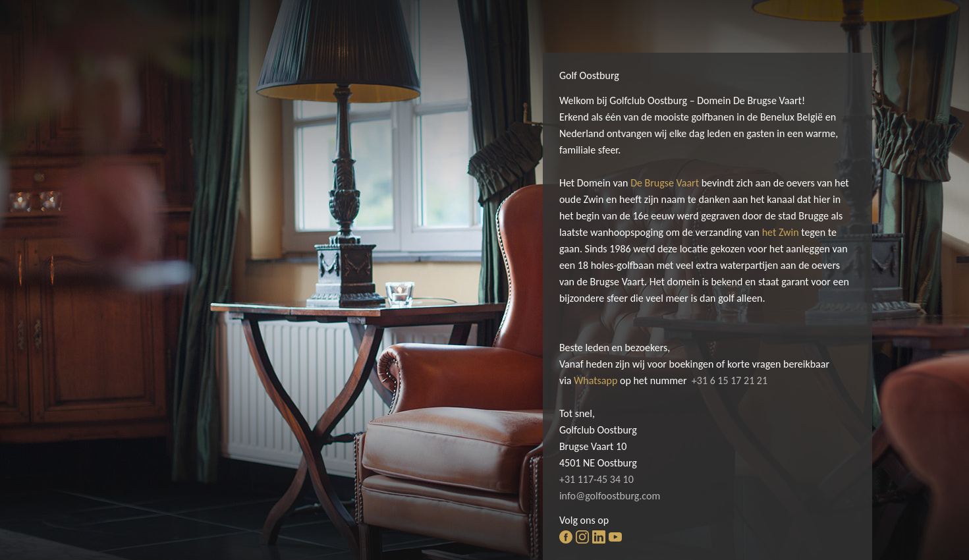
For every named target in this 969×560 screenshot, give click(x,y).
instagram (582, 537)
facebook (566, 537)
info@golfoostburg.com (610, 496)
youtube (615, 537)
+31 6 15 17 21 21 (730, 380)
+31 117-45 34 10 (596, 479)
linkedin (599, 537)
